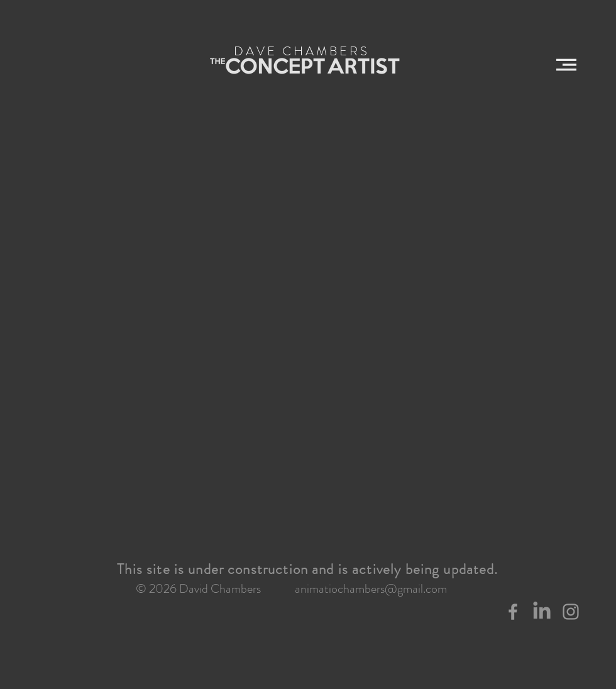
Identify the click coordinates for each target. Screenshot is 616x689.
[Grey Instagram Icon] (571, 612)
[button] (566, 65)
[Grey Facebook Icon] (513, 612)
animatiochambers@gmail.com (371, 589)
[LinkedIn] (542, 612)
